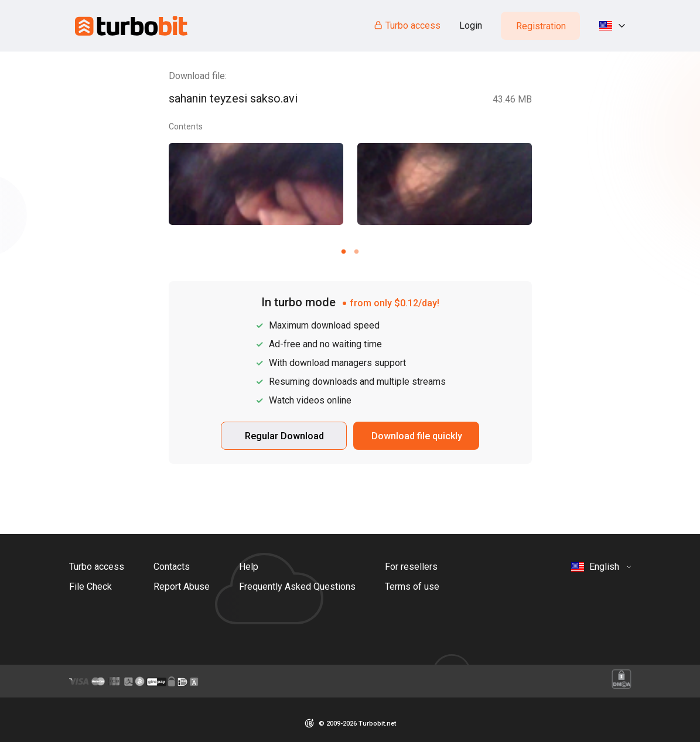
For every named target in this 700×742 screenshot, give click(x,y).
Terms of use (412, 587)
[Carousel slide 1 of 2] (344, 251)
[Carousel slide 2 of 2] (357, 251)
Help (249, 567)
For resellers (411, 567)
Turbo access (407, 25)
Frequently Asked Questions (297, 587)
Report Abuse (182, 587)
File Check (91, 587)
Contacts (172, 567)
